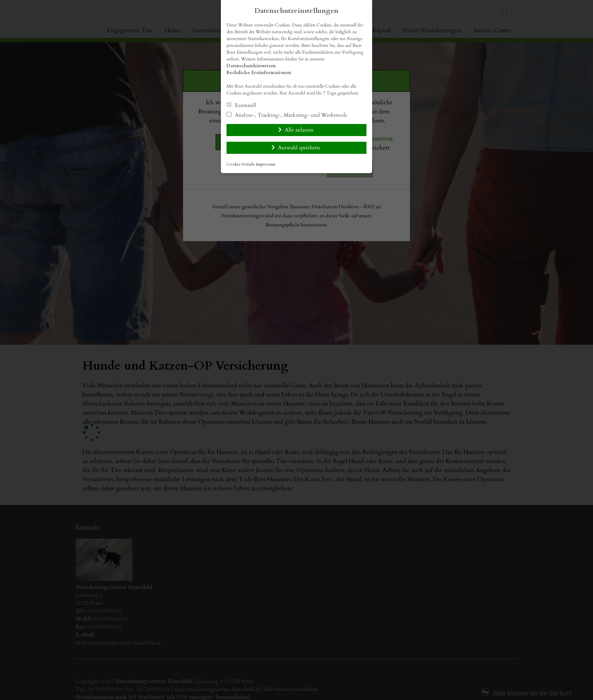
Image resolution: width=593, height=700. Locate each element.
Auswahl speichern (299, 148)
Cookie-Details (241, 164)
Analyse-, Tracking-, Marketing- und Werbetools (287, 115)
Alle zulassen (299, 130)
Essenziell (241, 105)
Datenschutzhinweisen (251, 66)
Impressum (266, 164)
